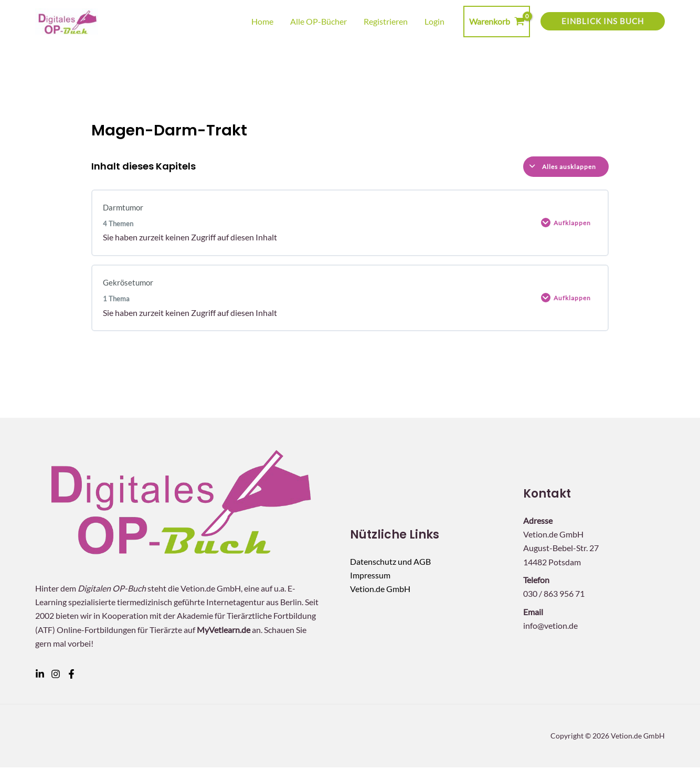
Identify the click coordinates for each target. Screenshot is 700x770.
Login (434, 21)
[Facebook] (71, 677)
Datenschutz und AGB (390, 564)
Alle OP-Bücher (319, 21)
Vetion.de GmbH (380, 592)
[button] (603, 21)
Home (262, 21)
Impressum (370, 578)
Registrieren (386, 21)
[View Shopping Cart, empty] (497, 22)
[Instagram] (56, 677)
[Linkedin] (40, 677)
